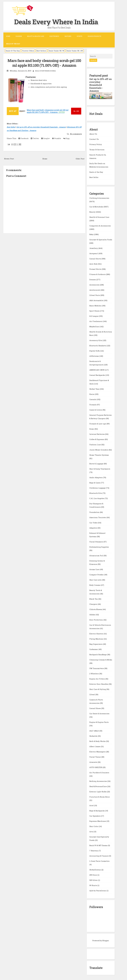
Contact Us (94, 139)
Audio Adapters (96, 477)
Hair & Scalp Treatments (100, 469)
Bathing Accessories (98, 781)
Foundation (95, 512)
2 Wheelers (94, 674)
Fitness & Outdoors (98, 274)
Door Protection (96, 620)
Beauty (93, 212)
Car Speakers (95, 816)
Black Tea (94, 599)
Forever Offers (28, 51)
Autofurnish (95, 290)
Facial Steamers (96, 542)
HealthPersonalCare (98, 786)
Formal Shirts (96, 269)
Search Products (94, 36)
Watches (68, 36)
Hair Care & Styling (98, 689)
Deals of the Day (96, 172)
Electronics (54, 36)
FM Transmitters (97, 668)
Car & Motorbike (96, 207)
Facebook (24, 138)
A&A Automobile (96, 300)
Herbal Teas (95, 389)
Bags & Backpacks (97, 811)
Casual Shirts (95, 259)
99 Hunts (93, 885)
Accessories (95, 285)
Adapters (93, 528)
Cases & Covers (96, 410)
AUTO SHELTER (96, 767)
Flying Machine (97, 639)
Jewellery (94, 248)
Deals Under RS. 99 (56, 51)
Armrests (93, 762)
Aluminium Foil (96, 556)
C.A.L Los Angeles (97, 498)
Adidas (93, 615)
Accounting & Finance (99, 856)
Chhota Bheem (96, 609)
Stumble (57, 138)
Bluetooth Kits (96, 493)
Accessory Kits (96, 340)
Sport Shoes (95, 311)
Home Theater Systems (99, 455)
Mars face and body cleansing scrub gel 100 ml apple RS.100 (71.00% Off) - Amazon (44, 63)
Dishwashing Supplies (99, 547)
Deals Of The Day (13, 51)
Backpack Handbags (98, 655)
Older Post (80, 159)
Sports (79, 36)
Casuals (93, 399)
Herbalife (94, 736)
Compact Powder (97, 575)
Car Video (94, 523)
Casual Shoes (95, 708)
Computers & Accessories (100, 226)
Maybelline (94, 327)
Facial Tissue (95, 757)
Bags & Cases (95, 483)
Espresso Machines (98, 821)
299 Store (93, 875)
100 (76, 111)
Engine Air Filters (97, 679)
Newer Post (9, 159)
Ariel (92, 805)
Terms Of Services (97, 150)
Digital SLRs (95, 351)
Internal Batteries (97, 434)
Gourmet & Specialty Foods (101, 240)
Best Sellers (41, 51)
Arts (91, 832)
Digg (66, 138)
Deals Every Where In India (56, 22)
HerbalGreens (95, 870)
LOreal (92, 694)
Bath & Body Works (98, 741)
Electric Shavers (97, 634)
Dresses (93, 280)
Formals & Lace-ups (98, 424)
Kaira (92, 394)
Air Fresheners (96, 321)
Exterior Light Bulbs (98, 792)
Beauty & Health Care (36, 36)
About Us (93, 134)
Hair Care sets (96, 580)
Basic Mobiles (96, 306)
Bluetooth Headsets (98, 346)
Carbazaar (94, 649)
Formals (93, 405)
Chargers (93, 604)
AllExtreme (94, 356)
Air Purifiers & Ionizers (99, 773)
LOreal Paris (95, 295)
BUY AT (13, 111)
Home (8, 36)
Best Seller (11, 127)
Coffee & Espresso (97, 439)
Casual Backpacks (97, 375)
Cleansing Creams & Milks (101, 660)
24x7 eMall (94, 731)
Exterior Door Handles (99, 684)
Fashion (19, 36)
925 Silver (94, 880)
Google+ (46, 138)
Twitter (35, 138)
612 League (94, 316)
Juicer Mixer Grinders (99, 450)
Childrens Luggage (98, 488)
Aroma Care (95, 569)
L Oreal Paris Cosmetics (99, 861)
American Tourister (98, 517)
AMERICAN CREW (97, 370)
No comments (76, 134)
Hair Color (94, 826)
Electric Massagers (98, 752)
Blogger (106, 941)
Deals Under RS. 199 (75, 51)
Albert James (95, 746)
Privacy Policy (96, 144)
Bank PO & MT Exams (99, 845)
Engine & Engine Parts (99, 722)
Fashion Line (95, 445)
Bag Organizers (96, 644)
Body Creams (95, 585)
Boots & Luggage (97, 464)
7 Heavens (94, 851)
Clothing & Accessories (99, 198)
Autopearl (94, 253)
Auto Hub (93, 264)
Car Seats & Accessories (99, 714)
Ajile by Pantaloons (98, 891)
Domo (92, 429)
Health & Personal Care (99, 217)
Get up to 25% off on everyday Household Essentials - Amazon (41, 127)
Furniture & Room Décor (100, 797)
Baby (92, 234)
